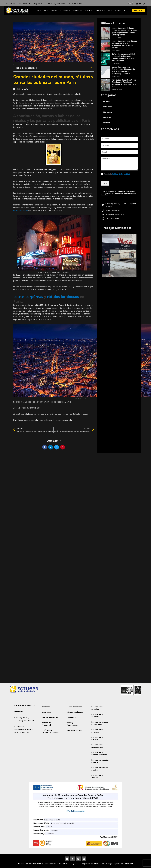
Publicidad (108, 107)
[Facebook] (137, 4)
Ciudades (107, 117)
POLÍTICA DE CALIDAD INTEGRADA (51, 731)
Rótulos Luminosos (75, 712)
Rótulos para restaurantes (97, 746)
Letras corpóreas (28, 297)
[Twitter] (140, 4)
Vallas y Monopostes (72, 724)
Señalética (71, 717)
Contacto (46, 707)
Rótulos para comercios (97, 715)
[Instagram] (144, 4)
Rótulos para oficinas (97, 738)
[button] (59, 10)
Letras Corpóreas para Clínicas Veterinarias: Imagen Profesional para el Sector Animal (125, 44)
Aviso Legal (47, 712)
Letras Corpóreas (74, 707)
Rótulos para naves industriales (100, 723)
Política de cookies (50, 717)
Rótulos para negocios (97, 731)
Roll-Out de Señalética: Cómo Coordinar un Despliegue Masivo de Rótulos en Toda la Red (124, 83)
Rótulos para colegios (97, 708)
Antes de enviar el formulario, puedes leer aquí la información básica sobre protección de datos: (119, 193)
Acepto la (117, 174)
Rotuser (107, 123)
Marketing (108, 112)
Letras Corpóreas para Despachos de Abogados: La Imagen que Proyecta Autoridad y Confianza (124, 70)
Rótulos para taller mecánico (100, 769)
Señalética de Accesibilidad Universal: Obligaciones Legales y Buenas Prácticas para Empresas (123, 57)
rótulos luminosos (63, 297)
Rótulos (107, 101)
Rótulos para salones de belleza (99, 753)
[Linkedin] (78, 859)
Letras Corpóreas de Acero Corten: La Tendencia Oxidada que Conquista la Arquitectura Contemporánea (124, 31)
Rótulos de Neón (21, 211)
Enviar (105, 183)
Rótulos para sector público (100, 761)
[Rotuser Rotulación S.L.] (125, 721)
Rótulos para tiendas (97, 776)
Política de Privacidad (121, 174)
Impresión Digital (74, 730)
